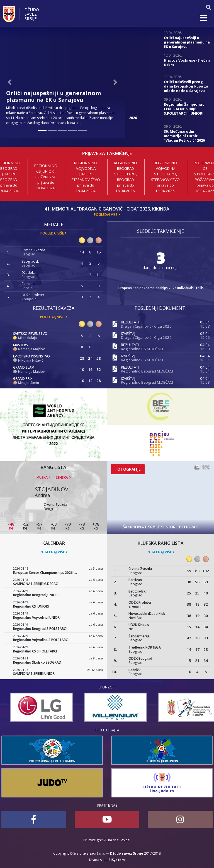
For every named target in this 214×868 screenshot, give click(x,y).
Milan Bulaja (27, 338)
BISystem (117, 860)
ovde (126, 840)
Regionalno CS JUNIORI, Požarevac (46, 171)
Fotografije (128, 469)
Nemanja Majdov (31, 349)
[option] (33, 707)
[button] (9, 82)
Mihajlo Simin (29, 383)
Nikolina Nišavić (31, 360)
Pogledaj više (106, 215)
